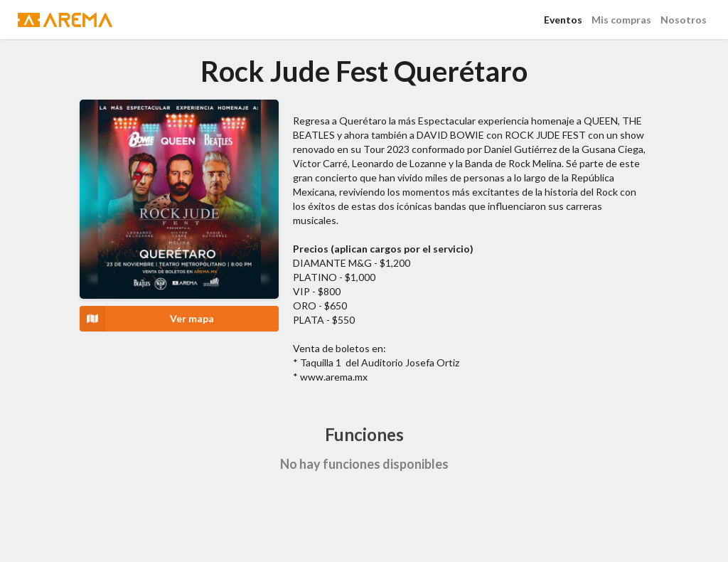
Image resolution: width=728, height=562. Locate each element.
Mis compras (621, 20)
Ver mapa (147, 319)
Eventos (563, 20)
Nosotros (684, 20)
